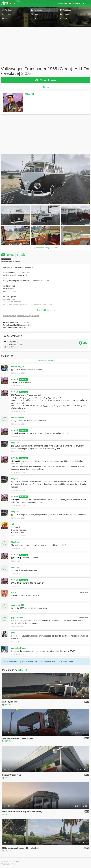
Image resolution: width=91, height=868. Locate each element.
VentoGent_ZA (18, 367)
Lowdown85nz (18, 418)
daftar (35, 661)
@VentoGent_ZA (18, 382)
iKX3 (13, 633)
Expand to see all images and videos (45, 248)
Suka (23, 256)
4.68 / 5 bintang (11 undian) (10, 261)
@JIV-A (14, 395)
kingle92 (15, 443)
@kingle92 (16, 461)
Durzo (14, 592)
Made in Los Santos (9, 864)
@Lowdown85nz (18, 433)
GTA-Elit (30, 94)
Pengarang (23, 379)
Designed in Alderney (10, 862)
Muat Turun (45, 80)
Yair (13, 524)
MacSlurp (15, 542)
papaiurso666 (17, 618)
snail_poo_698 (18, 605)
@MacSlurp (16, 558)
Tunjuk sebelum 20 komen (45, 361)
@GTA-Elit (16, 370)
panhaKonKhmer (19, 648)
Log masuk (23, 661)
